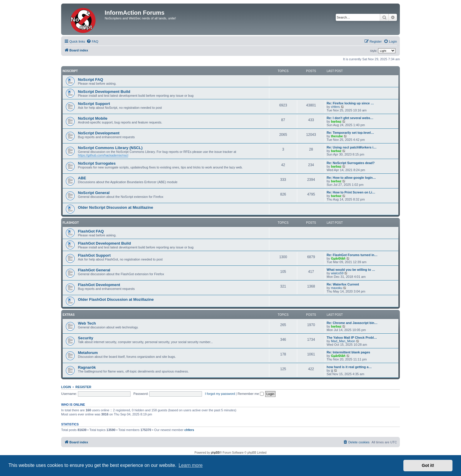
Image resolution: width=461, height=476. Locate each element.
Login (66, 387)
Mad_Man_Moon (343, 341)
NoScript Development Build (104, 92)
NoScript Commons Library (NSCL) (110, 148)
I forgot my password (220, 394)
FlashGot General (94, 270)
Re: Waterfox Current (343, 284)
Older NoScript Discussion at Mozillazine (116, 207)
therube (337, 136)
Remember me (251, 394)
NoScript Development (99, 133)
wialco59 (337, 273)
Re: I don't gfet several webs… (350, 118)
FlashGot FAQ (91, 231)
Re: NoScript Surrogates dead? (351, 163)
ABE (82, 178)
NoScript (70, 71)
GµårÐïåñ (338, 258)
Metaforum (88, 353)
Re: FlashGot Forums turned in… (352, 255)
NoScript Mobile (93, 118)
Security (86, 338)
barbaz (336, 121)
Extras (69, 315)
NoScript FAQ (91, 80)
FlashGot (71, 223)
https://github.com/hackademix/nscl (103, 155)
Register (83, 387)
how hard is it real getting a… (349, 367)
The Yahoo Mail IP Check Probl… (352, 338)
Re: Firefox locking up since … (350, 103)
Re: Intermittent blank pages (348, 352)
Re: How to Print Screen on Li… (351, 192)
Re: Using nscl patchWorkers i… (352, 147)
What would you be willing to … (351, 270)
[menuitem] (92, 41)
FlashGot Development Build (104, 243)
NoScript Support (94, 104)
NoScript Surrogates (97, 163)
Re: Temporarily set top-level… (350, 133)
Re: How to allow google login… (351, 178)
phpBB (215, 453)
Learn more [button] (191, 465)
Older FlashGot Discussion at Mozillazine (116, 299)
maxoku (337, 288)
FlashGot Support (94, 255)
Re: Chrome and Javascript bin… (352, 323)
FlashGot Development (99, 285)
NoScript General (94, 193)
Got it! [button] (428, 465)
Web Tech (87, 323)
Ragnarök (87, 367)
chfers (335, 107)
